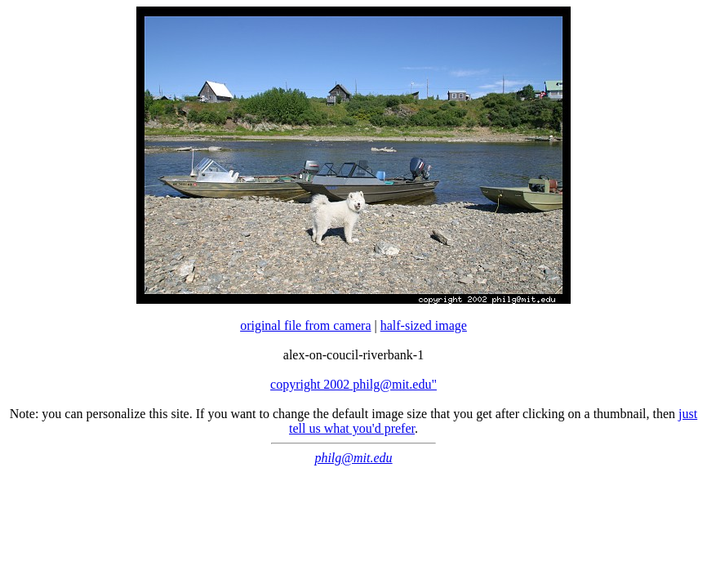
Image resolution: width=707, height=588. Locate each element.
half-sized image (424, 325)
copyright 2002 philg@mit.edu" (353, 384)
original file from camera (305, 325)
